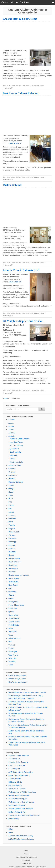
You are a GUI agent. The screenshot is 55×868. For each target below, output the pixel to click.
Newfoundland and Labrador (19, 575)
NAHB (11, 833)
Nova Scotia (13, 585)
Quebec (11, 612)
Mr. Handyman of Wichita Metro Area (22, 792)
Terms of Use (27, 864)
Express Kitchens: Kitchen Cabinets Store (24, 815)
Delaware (12, 479)
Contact (27, 854)
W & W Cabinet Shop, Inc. (18, 799)
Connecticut (13, 475)
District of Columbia (16, 482)
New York (12, 572)
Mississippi (12, 542)
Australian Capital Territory (20, 439)
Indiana (11, 505)
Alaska (11, 423)
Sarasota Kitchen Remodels (19, 756)
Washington (13, 652)
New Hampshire (14, 562)
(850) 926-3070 (15, 143)
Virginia (11, 648)
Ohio (10, 588)
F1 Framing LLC (15, 769)
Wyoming (12, 662)
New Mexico (13, 568)
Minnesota (12, 539)
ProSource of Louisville (17, 789)
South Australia (15, 452)
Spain (11, 628)
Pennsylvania (13, 602)
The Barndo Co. (14, 759)
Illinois (11, 499)
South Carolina (14, 622)
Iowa (10, 509)
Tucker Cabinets (13, 185)
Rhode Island (13, 615)
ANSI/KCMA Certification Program (21, 839)
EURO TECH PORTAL (17, 765)
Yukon (11, 665)
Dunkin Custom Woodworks (19, 795)
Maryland (12, 529)
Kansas (11, 512)
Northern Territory (16, 445)
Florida (42, 85)
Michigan (12, 535)
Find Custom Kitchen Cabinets (27, 857)
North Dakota (13, 582)
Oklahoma (12, 592)
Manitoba (12, 525)
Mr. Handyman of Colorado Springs (21, 802)
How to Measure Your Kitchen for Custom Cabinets (27, 693)
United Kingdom (14, 638)
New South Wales (16, 442)
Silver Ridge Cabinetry (17, 805)
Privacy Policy (27, 860)
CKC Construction (15, 785)
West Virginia (13, 655)
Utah (10, 642)
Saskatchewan (14, 618)
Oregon (11, 598)
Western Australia (16, 462)
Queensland (14, 449)
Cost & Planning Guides (17, 675)
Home (5, 398)
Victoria (13, 459)
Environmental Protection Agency (21, 836)
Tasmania (13, 455)
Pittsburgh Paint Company (18, 762)
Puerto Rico (13, 608)
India (10, 502)
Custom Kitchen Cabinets (23, 867)
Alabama (12, 420)
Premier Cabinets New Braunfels (21, 809)
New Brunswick (14, 558)
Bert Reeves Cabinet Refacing (20, 93)
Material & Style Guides (17, 679)
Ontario (11, 595)
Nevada (11, 555)
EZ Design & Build (15, 782)
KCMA (11, 829)
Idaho (11, 495)
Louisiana (12, 519)
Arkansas (12, 433)
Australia (12, 436)
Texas (11, 635)
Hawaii (11, 492)
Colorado (12, 472)
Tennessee (12, 632)
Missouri (12, 545)
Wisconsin (12, 658)
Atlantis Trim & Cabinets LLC (21, 270)
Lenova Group (14, 819)
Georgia (11, 489)
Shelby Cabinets (15, 779)
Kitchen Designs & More (17, 812)
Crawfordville (34, 85)
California (12, 469)
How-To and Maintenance (18, 682)
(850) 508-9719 (15, 282)
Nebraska (12, 552)
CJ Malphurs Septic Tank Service (23, 321)
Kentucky (12, 515)
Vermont (12, 645)
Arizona (11, 430)
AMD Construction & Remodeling (21, 772)
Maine (11, 522)
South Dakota (14, 625)
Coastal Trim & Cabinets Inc (20, 19)
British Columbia (15, 465)
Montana (12, 549)
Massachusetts (14, 532)
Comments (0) (8, 88)
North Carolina (14, 578)
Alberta (11, 426)
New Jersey (13, 565)
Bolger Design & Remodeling (19, 775)
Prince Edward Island (16, 605)
